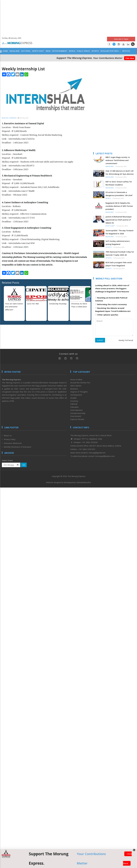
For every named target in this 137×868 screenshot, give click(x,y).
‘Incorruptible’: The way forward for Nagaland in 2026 (119, 232)
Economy (74, 401)
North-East (38, 51)
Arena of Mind (76, 379)
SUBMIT (100, 340)
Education (74, 407)
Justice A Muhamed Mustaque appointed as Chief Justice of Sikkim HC (118, 220)
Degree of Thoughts (79, 392)
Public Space (83, 51)
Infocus (126, 51)
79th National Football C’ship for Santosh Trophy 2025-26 (120, 253)
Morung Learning (9, 118)
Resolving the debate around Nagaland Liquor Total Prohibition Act (113, 310)
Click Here (130, 58)
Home (5, 51)
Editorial (26, 51)
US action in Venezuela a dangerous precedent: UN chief (119, 194)
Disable (73, 398)
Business (74, 389)
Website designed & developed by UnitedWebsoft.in (68, 482)
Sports (95, 51)
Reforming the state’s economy (111, 304)
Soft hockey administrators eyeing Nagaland (118, 243)
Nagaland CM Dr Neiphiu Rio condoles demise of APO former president (119, 206)
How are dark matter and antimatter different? (14, 307)
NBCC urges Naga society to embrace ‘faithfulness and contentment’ (118, 160)
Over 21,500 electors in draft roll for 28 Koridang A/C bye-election (120, 172)
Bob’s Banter (76, 386)
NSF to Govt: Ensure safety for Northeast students (119, 183)
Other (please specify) (107, 315)
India (48, 51)
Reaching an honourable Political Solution (111, 299)
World (72, 51)
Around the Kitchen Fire (80, 383)
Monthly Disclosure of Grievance (18, 447)
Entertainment (60, 51)
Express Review (77, 419)
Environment (76, 416)
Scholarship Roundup (58, 304)
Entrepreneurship (78, 413)
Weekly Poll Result (126, 340)
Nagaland (15, 51)
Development (76, 395)
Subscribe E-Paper (121, 39)
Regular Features (111, 51)
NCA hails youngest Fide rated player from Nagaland (119, 264)
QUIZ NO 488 (33, 304)
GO (24, 465)
